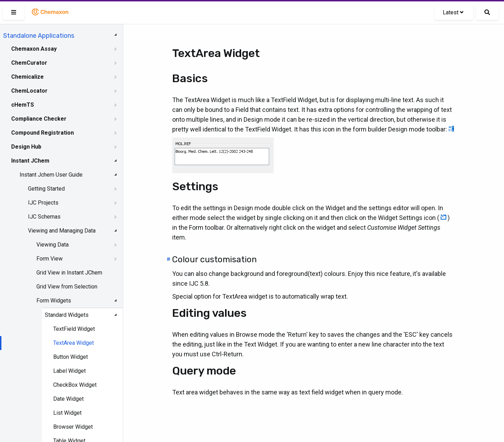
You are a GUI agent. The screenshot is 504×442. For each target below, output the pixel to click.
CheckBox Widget (75, 385)
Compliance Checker (39, 119)
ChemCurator (29, 63)
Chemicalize (27, 77)
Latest (453, 12)
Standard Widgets (67, 315)
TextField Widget (74, 329)
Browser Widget (73, 427)
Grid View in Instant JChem (69, 273)
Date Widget (68, 399)
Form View (50, 259)
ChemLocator (29, 91)
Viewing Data (52, 245)
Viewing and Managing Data (62, 231)
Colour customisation (215, 259)
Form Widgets (54, 301)
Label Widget (69, 371)
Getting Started (46, 189)
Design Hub (26, 147)
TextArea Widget (73, 343)
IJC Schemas (44, 217)
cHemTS (23, 105)
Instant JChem (30, 161)
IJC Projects (43, 203)
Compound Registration (43, 133)
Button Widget (71, 357)
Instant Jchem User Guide (51, 175)
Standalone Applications (39, 36)
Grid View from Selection (67, 287)
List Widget (67, 413)
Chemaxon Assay (34, 49)
